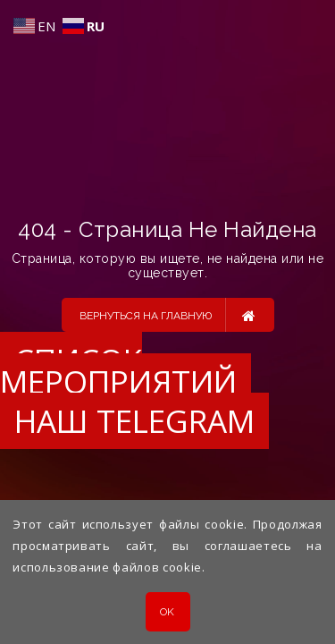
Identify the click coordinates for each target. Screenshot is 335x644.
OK (167, 612)
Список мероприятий (118, 371)
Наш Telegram (134, 421)
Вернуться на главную (167, 315)
